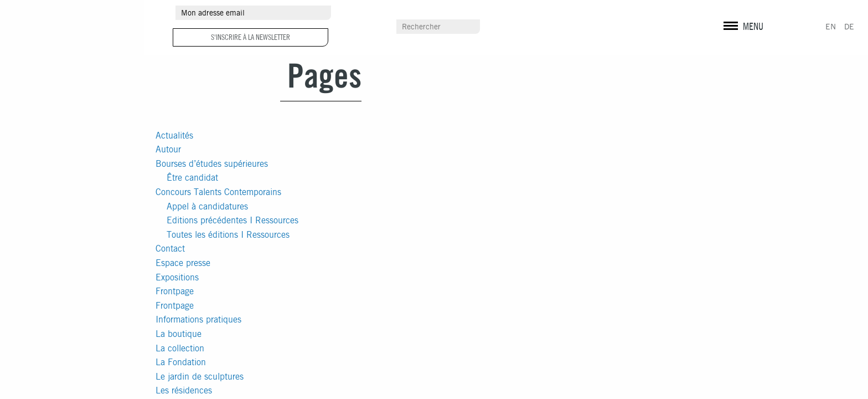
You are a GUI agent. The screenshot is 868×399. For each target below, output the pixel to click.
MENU (753, 26)
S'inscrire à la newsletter (250, 37)
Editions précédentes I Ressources (232, 220)
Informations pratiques (198, 319)
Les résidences (184, 390)
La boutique (179, 334)
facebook (724, 14)
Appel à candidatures (207, 206)
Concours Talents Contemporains (218, 192)
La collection (180, 348)
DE (849, 27)
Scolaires (562, 27)
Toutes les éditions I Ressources (228, 235)
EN (831, 27)
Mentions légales (742, 33)
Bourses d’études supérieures (212, 164)
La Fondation (181, 362)
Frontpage (175, 291)
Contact (170, 249)
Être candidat (192, 178)
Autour (168, 149)
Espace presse (183, 263)
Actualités (174, 135)
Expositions (177, 277)
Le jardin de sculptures (200, 377)
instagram (743, 14)
